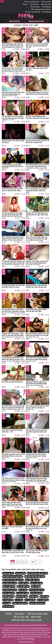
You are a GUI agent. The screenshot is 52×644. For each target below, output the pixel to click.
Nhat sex (11, 637)
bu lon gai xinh (22, 593)
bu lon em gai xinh (36, 590)
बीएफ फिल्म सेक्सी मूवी (28, 639)
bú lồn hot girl (22, 597)
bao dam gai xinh (10, 583)
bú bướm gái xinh (10, 590)
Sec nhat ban (34, 4)
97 (33, 562)
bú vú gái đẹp (43, 600)
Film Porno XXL (16, 628)
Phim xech (29, 630)
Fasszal (39, 637)
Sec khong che (41, 628)
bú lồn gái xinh (36, 593)
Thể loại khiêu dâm (37, 614)
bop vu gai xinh (9, 587)
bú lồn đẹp (44, 597)
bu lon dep (23, 590)
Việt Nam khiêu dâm (21, 637)
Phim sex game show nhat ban (41, 9)
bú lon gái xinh (8, 593)
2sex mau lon (8, 573)
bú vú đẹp (7, 603)
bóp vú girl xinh (23, 587)
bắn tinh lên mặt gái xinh (37, 573)
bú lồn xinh (34, 597)
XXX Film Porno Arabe (29, 628)
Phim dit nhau (6, 628)
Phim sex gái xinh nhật (33, 12)
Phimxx (25, 4)
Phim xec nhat (35, 7)
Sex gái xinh (37, 630)
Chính (8, 614)
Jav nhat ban (15, 633)
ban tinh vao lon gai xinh (13, 577)
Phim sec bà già (10, 630)
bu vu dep (19, 600)
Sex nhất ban (47, 12)
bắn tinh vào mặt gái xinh (13, 580)
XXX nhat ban (8, 635)
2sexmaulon (20, 573)
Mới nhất (36, 617)
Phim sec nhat (46, 2)
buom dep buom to (37, 603)
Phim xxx (23, 633)
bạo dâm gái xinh (32, 580)
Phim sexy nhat (46, 4)
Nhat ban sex (27, 635)
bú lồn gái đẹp (8, 597)
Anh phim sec (21, 630)
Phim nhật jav (47, 7)
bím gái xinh (23, 583)
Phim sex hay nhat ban (32, 2)
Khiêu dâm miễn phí (27, 642)
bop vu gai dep (36, 583)
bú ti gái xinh (8, 600)
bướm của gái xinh (20, 603)
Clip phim (19, 614)
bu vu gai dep (30, 600)
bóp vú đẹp (36, 587)
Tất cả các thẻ (8, 607)
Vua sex (8, 633)
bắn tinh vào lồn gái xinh (35, 577)
